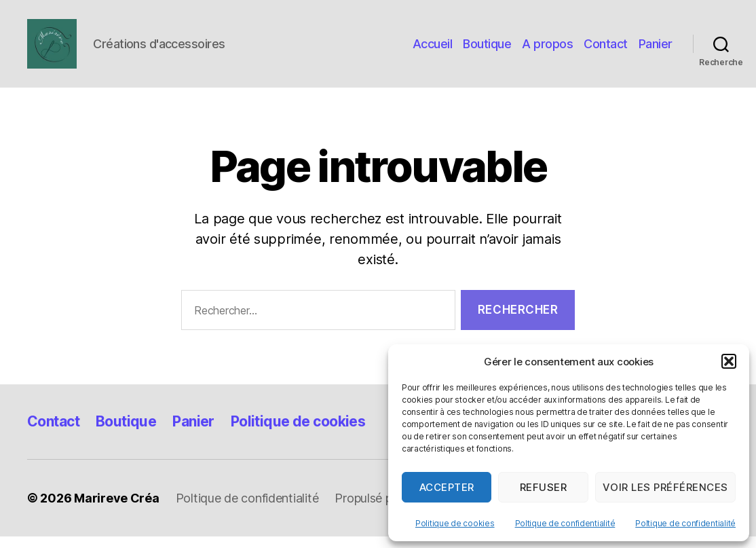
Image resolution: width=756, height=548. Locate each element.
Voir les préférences (665, 487)
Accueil (433, 49)
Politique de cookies (455, 523)
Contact (606, 49)
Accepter (447, 487)
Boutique (487, 49)
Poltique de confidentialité (565, 523)
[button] (729, 361)
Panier (656, 49)
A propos (547, 49)
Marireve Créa (117, 510)
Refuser (544, 487)
